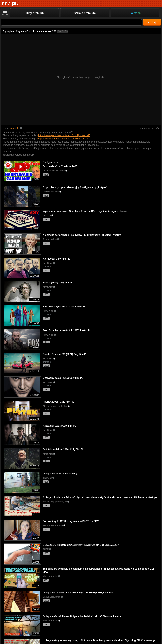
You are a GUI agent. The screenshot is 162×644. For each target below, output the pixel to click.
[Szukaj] (71, 22)
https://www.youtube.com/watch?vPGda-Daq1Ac (63, 139)
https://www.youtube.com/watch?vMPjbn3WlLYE (64, 135)
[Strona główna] (10, 4)
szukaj (152, 22)
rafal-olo (15, 128)
